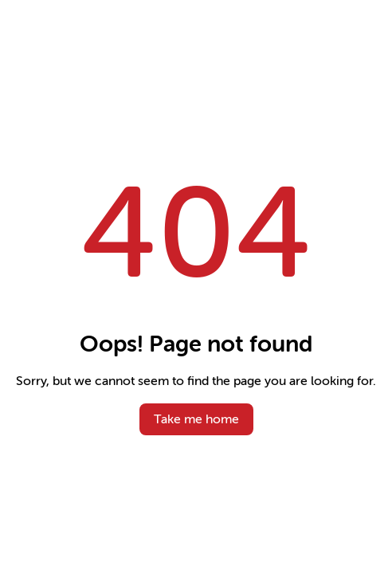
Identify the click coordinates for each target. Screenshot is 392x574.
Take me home (196, 419)
